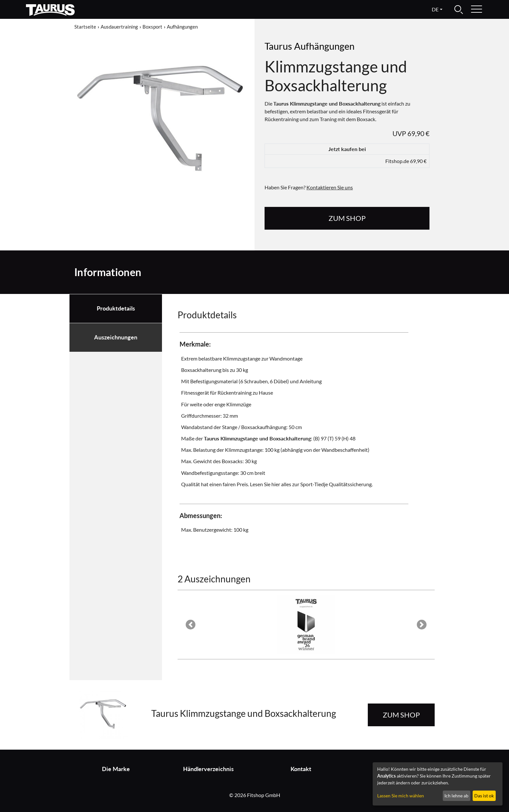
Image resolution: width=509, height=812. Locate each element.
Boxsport (152, 27)
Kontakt (301, 769)
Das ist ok (484, 796)
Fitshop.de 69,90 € (406, 161)
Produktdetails (116, 308)
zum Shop (347, 218)
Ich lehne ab (456, 796)
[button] (190, 625)
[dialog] (438, 784)
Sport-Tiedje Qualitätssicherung (336, 484)
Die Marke (116, 769)
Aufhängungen (182, 27)
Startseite (85, 27)
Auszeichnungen (116, 337)
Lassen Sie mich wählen (401, 796)
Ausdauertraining (119, 27)
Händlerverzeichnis (208, 769)
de (435, 9)
